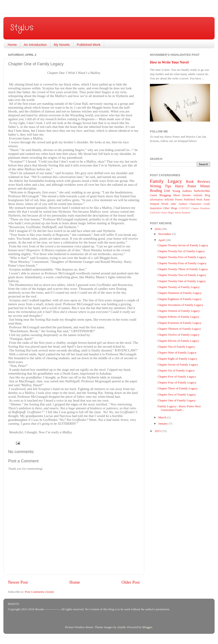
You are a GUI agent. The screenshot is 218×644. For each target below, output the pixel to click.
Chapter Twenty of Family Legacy (179, 287)
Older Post (131, 582)
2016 (158, 229)
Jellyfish (169, 200)
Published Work (89, 45)
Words (165, 204)
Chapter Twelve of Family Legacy (179, 335)
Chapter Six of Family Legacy (176, 370)
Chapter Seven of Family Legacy (178, 365)
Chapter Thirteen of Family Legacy (179, 329)
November (165, 234)
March (163, 417)
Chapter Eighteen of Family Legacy (180, 299)
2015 (158, 431)
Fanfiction (155, 212)
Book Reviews (198, 182)
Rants (207, 200)
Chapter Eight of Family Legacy (177, 359)
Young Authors (182, 191)
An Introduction (35, 45)
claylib (121, 627)
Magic (171, 212)
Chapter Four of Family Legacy (177, 382)
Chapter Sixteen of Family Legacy (179, 311)
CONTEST (184, 208)
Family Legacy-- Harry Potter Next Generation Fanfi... (179, 408)
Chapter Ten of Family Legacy (176, 347)
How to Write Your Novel (169, 62)
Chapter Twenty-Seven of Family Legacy (183, 245)
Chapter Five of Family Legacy (177, 377)
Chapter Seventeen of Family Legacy (180, 305)
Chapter (195, 208)
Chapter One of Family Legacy (177, 400)
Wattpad (154, 204)
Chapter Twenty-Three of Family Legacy (183, 269)
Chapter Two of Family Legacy (177, 394)
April (162, 240)
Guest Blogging (160, 195)
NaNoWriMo (202, 191)
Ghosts (164, 212)
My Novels (62, 45)
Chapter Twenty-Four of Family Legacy (182, 263)
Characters (196, 204)
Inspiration (156, 208)
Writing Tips (161, 186)
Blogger (147, 627)
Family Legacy (166, 181)
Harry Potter (186, 186)
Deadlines (205, 208)
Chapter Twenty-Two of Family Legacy (182, 275)
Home (12, 45)
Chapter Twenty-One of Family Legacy (182, 281)
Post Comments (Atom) (39, 592)
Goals (207, 204)
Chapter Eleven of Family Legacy (178, 341)
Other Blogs (170, 208)
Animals (198, 195)
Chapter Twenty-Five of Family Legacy (182, 257)
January (163, 423)
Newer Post (18, 582)
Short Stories (182, 195)
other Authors (179, 204)
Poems (179, 200)
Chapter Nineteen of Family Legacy (180, 293)
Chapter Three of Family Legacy (178, 388)
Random (186, 212)
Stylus (22, 28)
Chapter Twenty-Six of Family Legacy (181, 251)
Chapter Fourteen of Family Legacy (180, 323)
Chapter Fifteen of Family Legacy (178, 317)
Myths (178, 212)
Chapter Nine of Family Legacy (177, 352)
